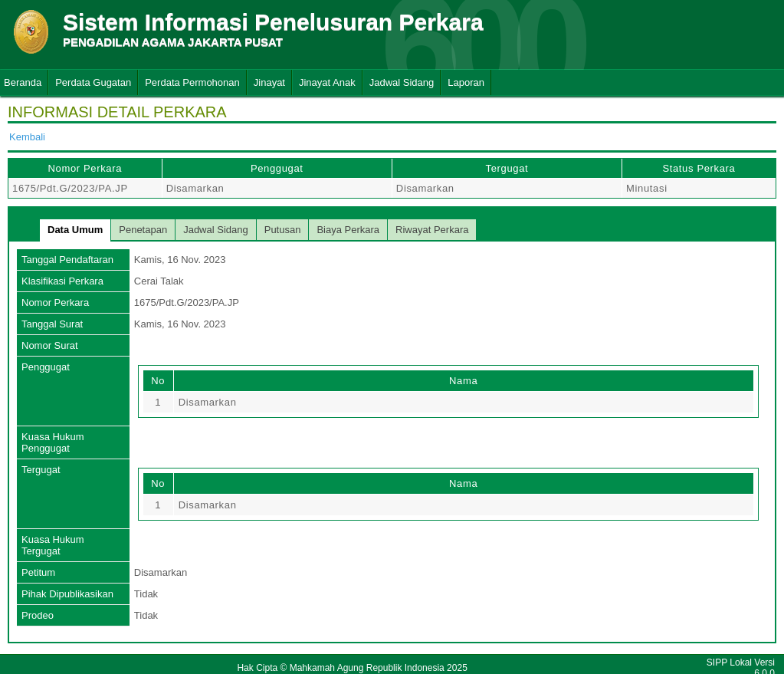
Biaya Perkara (348, 230)
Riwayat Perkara (432, 230)
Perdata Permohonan (192, 82)
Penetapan (143, 230)
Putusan (283, 230)
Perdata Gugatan (93, 82)
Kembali (27, 137)
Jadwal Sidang (402, 82)
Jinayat (269, 82)
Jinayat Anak (327, 82)
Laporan (466, 82)
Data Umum (75, 230)
